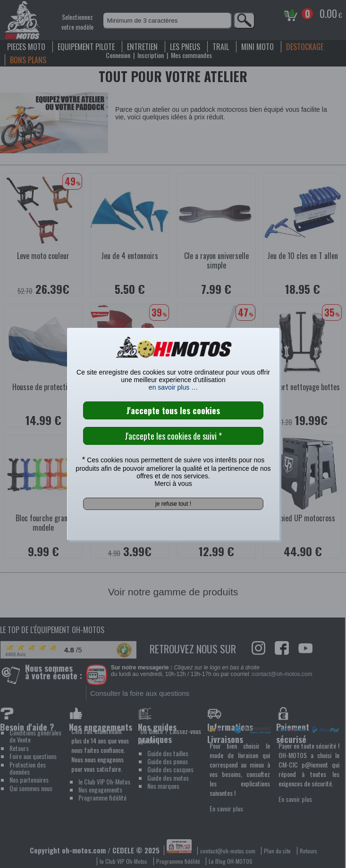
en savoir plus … (173, 387)
